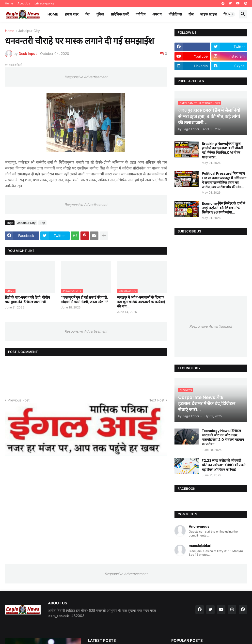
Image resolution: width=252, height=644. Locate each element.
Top (42, 223)
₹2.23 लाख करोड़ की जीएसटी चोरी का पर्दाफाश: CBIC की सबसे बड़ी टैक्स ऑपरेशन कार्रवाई (224, 465)
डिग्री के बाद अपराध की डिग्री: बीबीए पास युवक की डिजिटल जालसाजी (27, 299)
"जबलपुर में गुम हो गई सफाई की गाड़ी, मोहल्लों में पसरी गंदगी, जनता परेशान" (85, 299)
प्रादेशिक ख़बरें (120, 14)
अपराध (157, 14)
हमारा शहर (72, 14)
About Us (24, 3)
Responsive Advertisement (86, 77)
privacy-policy (45, 3)
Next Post (156, 400)
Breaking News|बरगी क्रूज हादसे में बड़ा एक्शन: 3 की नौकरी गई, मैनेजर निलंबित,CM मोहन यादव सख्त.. (222, 150)
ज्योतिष (141, 14)
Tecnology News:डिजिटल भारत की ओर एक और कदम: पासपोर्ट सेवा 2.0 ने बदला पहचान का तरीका (223, 437)
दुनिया (100, 14)
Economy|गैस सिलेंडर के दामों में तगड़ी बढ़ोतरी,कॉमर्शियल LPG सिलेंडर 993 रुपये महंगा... (223, 208)
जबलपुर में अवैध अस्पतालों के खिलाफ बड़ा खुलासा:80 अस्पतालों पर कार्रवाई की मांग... (141, 302)
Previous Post (19, 400)
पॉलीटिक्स (175, 14)
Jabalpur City (29, 31)
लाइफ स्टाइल (208, 14)
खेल (191, 14)
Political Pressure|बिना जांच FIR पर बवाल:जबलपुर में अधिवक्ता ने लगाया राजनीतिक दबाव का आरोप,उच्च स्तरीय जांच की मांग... (224, 180)
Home (9, 3)
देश (87, 14)
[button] (231, 14)
